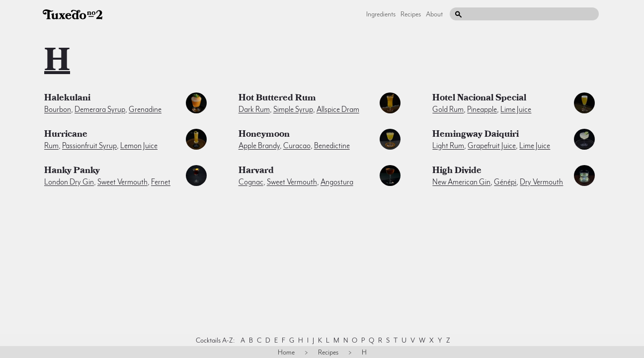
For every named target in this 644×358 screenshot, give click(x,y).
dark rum (254, 109)
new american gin (461, 182)
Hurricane (66, 135)
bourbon (58, 109)
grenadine (145, 109)
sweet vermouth (122, 182)
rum (51, 146)
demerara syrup (100, 109)
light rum (448, 146)
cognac (251, 182)
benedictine (332, 146)
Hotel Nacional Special (479, 99)
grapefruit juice (492, 146)
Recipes (411, 14)
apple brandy (259, 146)
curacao (297, 146)
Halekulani (67, 99)
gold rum (448, 109)
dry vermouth (541, 182)
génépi (505, 182)
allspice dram (338, 109)
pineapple (482, 109)
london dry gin (69, 182)
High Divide (457, 172)
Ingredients (381, 14)
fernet (161, 182)
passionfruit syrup (89, 146)
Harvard (256, 172)
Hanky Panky (72, 172)
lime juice (516, 109)
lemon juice (139, 146)
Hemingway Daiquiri (476, 135)
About (434, 14)
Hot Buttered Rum (277, 99)
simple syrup (293, 109)
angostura (337, 182)
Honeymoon (264, 135)
